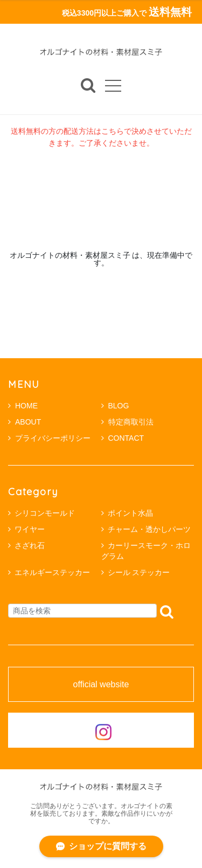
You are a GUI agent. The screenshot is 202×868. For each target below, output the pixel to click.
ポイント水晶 (130, 513)
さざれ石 (30, 545)
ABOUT (25, 422)
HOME (23, 406)
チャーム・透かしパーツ (149, 529)
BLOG (115, 406)
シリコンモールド (45, 513)
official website (101, 685)
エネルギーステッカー (52, 572)
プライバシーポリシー (49, 438)
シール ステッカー (139, 572)
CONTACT (123, 438)
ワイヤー (30, 529)
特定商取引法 (127, 422)
